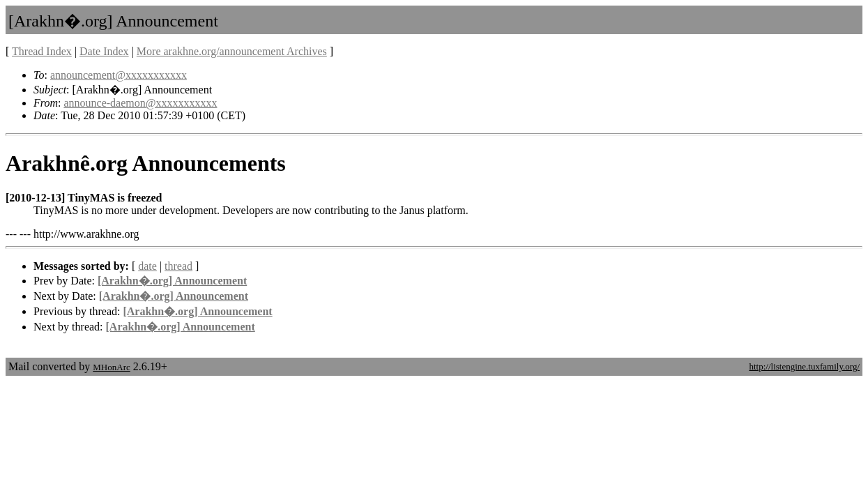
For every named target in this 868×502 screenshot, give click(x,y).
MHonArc (111, 367)
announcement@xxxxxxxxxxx (119, 75)
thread (178, 266)
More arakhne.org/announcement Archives (232, 51)
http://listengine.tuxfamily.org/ (804, 366)
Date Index (104, 51)
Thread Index (42, 51)
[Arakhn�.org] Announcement (172, 281)
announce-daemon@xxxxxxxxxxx (140, 103)
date (147, 266)
